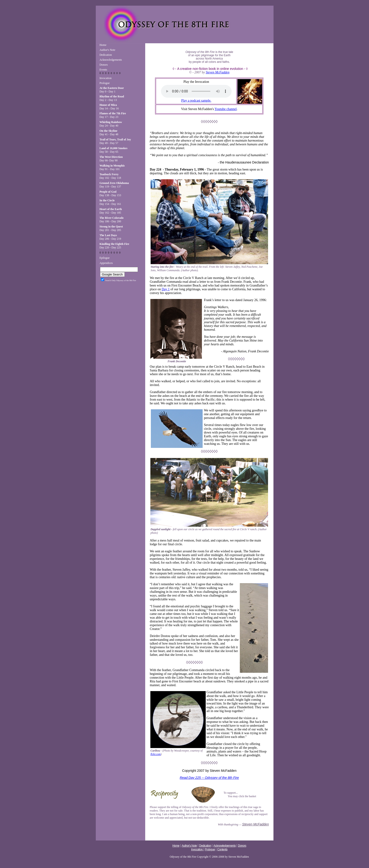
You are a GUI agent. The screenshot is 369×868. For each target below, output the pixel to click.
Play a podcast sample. (196, 101)
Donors (104, 65)
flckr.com (156, 754)
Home (103, 45)
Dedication (106, 55)
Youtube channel (226, 109)
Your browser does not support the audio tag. (196, 91)
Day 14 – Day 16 (109, 107)
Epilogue (105, 258)
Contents (222, 849)
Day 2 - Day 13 (112, 98)
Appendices (106, 263)
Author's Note (107, 50)
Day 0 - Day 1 (112, 90)
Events (103, 70)
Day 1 (166, 289)
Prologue (105, 83)
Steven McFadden (218, 72)
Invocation (106, 78)
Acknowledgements (111, 60)
